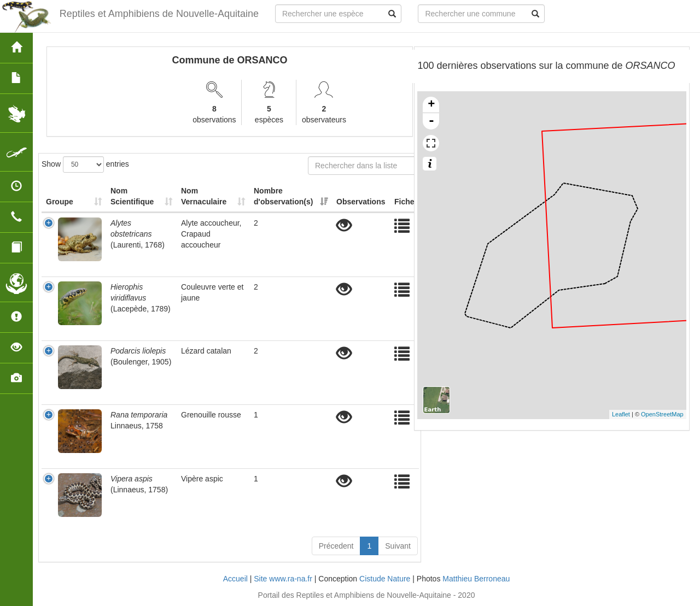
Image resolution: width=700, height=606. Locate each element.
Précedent (336, 546)
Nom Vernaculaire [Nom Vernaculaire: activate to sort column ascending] (204, 196)
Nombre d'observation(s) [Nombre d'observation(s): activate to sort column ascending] (283, 196)
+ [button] (431, 105)
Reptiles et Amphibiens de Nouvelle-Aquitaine (159, 14)
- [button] (431, 121)
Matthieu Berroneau (476, 579)
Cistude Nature (385, 579)
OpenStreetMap (662, 414)
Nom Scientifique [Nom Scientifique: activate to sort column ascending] (132, 196)
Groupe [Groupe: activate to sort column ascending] (60, 202)
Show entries (85, 164)
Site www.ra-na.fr (283, 579)
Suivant (398, 546)
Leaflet (621, 414)
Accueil (235, 579)
